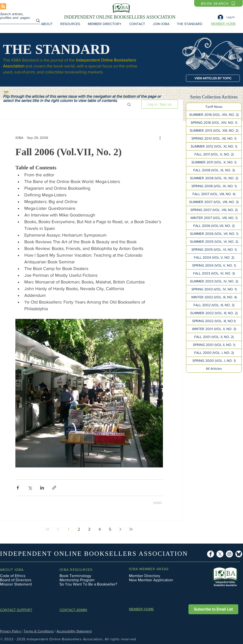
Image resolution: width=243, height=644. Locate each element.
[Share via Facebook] (18, 488)
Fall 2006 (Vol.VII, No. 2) (69, 152)
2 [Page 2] (79, 529)
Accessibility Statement (74, 631)
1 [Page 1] (68, 529)
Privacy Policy (11, 631)
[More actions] (160, 138)
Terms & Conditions (39, 631)
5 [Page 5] (110, 529)
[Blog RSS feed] (3, 7)
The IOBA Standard (21, 60)
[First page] (48, 529)
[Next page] (121, 529)
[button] (47, 24)
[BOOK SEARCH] (218, 3)
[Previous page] (58, 529)
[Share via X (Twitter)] (30, 488)
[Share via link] (54, 488)
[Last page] (131, 529)
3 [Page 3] (89, 529)
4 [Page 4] (100, 529)
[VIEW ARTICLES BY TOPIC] (213, 78)
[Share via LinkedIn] (42, 488)
